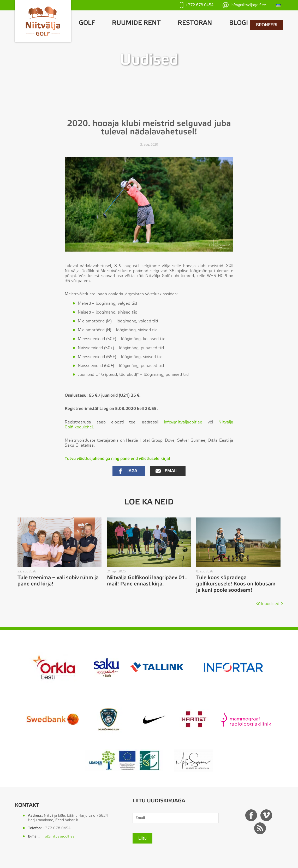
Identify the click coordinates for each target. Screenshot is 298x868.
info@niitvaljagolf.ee (244, 5)
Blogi (239, 23)
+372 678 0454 (197, 5)
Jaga (127, 471)
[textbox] (153, 341)
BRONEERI (267, 25)
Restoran (195, 23)
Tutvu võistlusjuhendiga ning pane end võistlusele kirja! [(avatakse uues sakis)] (117, 459)
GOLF (87, 23)
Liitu (142, 838)
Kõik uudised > (269, 604)
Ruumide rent (136, 23)
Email (167, 471)
